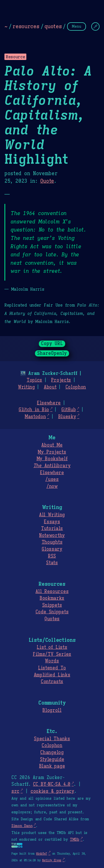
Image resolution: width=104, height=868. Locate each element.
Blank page (52, 766)
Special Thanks (52, 739)
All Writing (52, 515)
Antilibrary (52, 466)
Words (52, 661)
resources (26, 26)
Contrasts (52, 682)
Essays (52, 522)
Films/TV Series (52, 654)
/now (52, 486)
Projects (61, 380)
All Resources (52, 592)
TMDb (75, 840)
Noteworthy (52, 536)
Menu (77, 26)
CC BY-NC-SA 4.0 (52, 784)
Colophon (76, 387)
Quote (47, 181)
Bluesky (67, 417)
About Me (52, 445)
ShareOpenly (52, 353)
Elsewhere (49, 403)
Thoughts (52, 542)
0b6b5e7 (42, 854)
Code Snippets (52, 612)
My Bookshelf (52, 459)
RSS (52, 556)
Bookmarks (52, 598)
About (50, 387)
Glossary (52, 549)
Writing (26, 387)
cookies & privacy (52, 791)
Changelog (52, 753)
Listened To (52, 668)
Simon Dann (22, 826)
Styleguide (52, 759)
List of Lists (52, 647)
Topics (34, 380)
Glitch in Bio (34, 410)
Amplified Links (52, 675)
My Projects (52, 452)
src (15, 791)
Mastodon (35, 417)
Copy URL (52, 344)
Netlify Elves (52, 860)
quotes (53, 26)
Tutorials (52, 529)
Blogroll (52, 710)
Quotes (52, 619)
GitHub (69, 410)
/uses (52, 479)
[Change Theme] (95, 26)
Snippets (52, 605)
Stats (52, 563)
